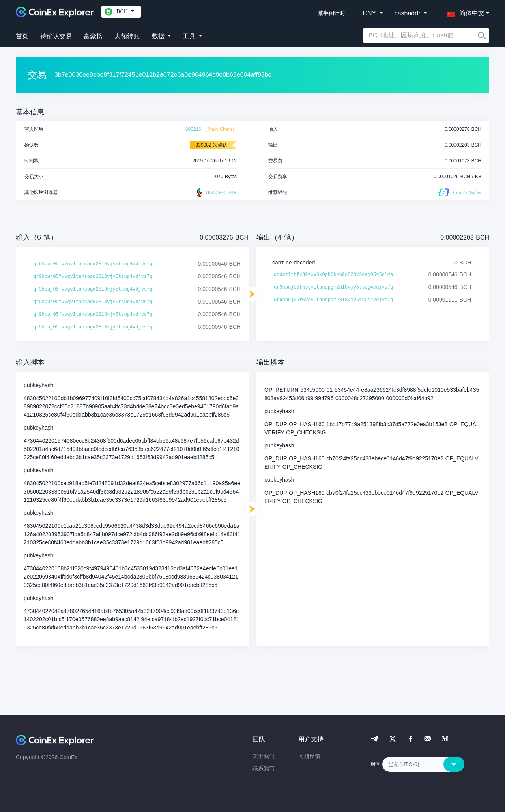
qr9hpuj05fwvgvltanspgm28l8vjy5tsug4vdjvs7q (93, 264)
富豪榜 (93, 36)
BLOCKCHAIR (216, 193)
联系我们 (264, 768)
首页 (22, 36)
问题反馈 (309, 756)
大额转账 (127, 36)
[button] (464, 12)
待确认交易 (56, 36)
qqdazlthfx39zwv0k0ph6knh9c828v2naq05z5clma (333, 275)
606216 (193, 129)
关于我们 (264, 756)
